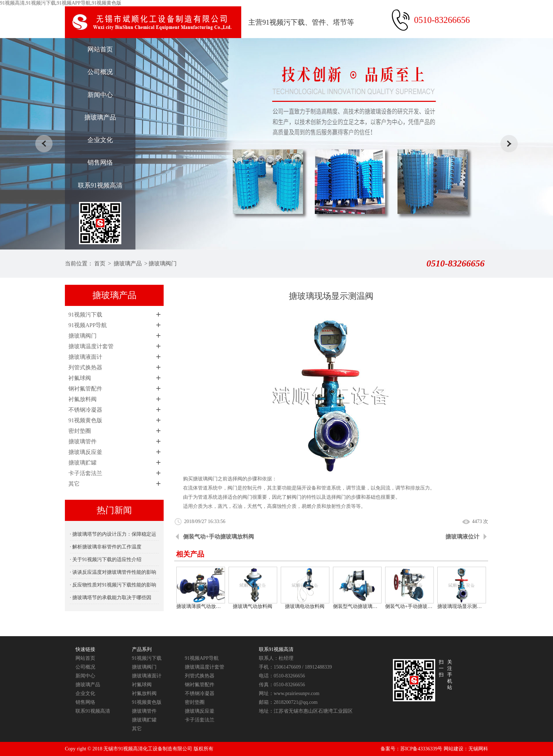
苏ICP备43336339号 (421, 749)
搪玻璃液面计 (85, 357)
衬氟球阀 (80, 378)
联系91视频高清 (100, 185)
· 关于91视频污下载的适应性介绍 (106, 560)
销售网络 (100, 162)
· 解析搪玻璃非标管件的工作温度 (106, 547)
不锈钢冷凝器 (85, 410)
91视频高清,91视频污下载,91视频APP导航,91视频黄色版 (61, 3)
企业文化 (100, 140)
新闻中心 (100, 95)
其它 (74, 484)
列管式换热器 (85, 367)
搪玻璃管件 (83, 441)
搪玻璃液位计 (462, 537)
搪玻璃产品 (100, 117)
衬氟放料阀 (83, 399)
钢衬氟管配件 (85, 389)
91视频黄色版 (85, 420)
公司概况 (100, 72)
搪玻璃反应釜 (85, 452)
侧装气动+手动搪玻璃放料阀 (218, 537)
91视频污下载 (85, 315)
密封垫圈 (80, 431)
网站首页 (100, 49)
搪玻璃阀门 (163, 263)
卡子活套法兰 (85, 473)
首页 (100, 263)
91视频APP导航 (88, 325)
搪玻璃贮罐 (83, 463)
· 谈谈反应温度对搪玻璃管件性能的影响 (113, 572)
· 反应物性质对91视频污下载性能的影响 (113, 585)
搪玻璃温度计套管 (91, 346)
